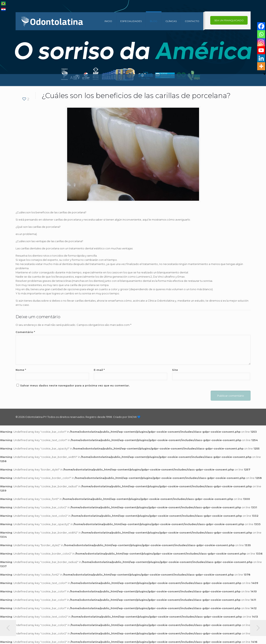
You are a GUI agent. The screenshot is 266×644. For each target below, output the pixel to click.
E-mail (99, 370)
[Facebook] (261, 26)
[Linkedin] (261, 58)
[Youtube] (261, 50)
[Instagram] (261, 42)
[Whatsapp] (261, 34)
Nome (21, 370)
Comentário (25, 332)
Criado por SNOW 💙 (127, 417)
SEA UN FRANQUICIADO (229, 20)
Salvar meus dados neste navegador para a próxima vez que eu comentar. (75, 385)
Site (175, 370)
